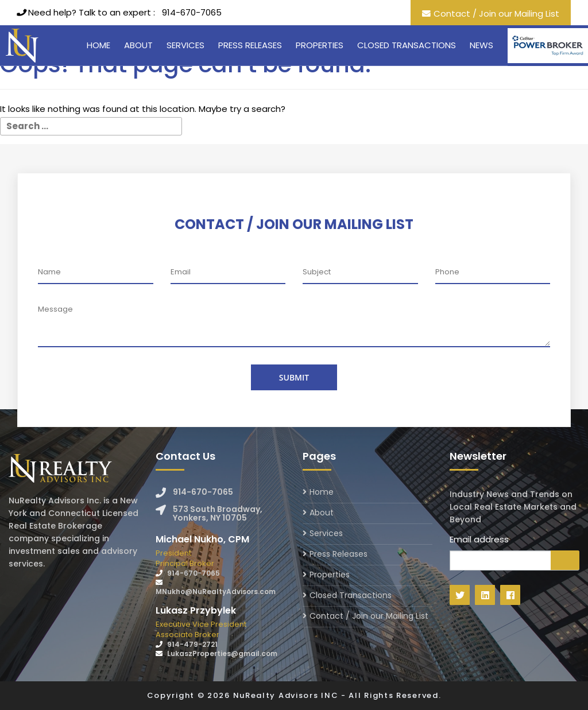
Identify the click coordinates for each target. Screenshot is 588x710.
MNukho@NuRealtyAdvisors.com (216, 591)
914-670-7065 (192, 12)
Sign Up (565, 560)
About (138, 45)
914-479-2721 (192, 644)
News (481, 45)
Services (185, 45)
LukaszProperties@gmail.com (222, 653)
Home (98, 45)
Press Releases (250, 45)
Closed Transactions (407, 45)
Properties (320, 45)
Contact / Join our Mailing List (496, 13)
